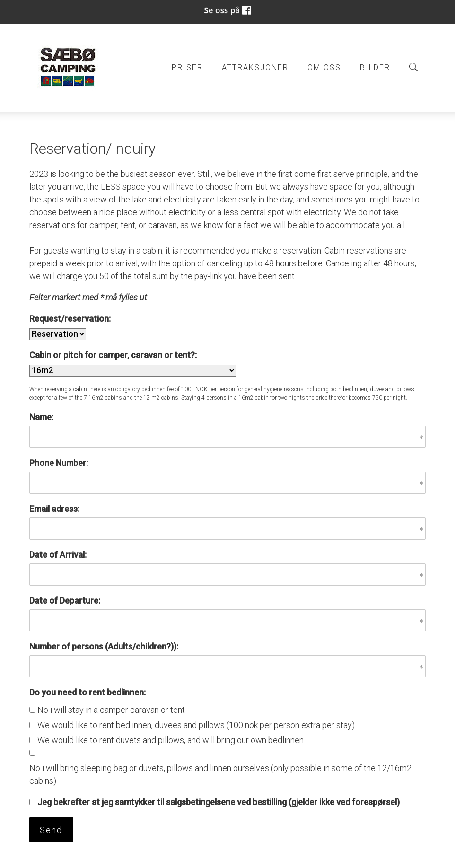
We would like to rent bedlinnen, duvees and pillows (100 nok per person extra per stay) (196, 725)
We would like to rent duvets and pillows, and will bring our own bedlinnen (171, 740)
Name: (41, 417)
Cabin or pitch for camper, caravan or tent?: (113, 355)
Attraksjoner (255, 67)
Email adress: (54, 509)
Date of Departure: (65, 601)
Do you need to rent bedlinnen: (87, 692)
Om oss (324, 67)
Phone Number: (59, 463)
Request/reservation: (70, 319)
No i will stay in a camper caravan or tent (111, 710)
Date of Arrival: (58, 555)
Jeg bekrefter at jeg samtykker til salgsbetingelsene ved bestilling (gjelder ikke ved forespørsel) (219, 802)
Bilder (375, 67)
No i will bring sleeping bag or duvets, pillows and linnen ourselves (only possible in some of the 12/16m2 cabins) (220, 774)
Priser (187, 67)
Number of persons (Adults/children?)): (104, 646)
